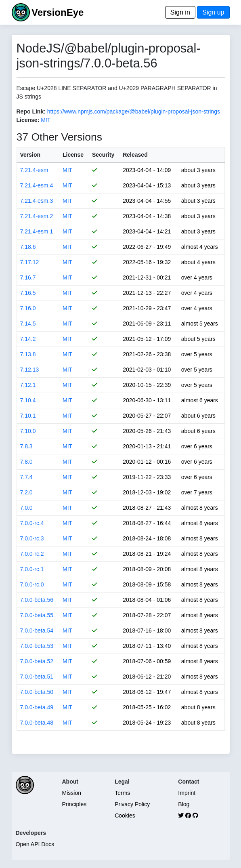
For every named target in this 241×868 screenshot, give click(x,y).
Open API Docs (35, 844)
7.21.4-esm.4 (37, 185)
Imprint (187, 793)
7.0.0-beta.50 (37, 692)
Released (135, 155)
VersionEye (58, 12)
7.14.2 (28, 339)
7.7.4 (26, 477)
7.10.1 (28, 416)
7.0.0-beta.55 (37, 615)
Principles (74, 804)
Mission (72, 793)
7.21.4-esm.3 (37, 201)
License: (28, 120)
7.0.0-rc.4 (32, 523)
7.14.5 (28, 324)
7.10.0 (28, 431)
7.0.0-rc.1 (32, 569)
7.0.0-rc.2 (32, 554)
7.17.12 (30, 262)
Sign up (213, 12)
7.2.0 (26, 492)
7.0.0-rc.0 (32, 584)
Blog (184, 804)
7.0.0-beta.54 (37, 631)
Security (103, 155)
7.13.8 (28, 354)
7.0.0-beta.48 (37, 723)
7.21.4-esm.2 (37, 216)
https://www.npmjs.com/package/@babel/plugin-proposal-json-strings (134, 111)
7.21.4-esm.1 (37, 231)
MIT (46, 120)
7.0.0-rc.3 (32, 538)
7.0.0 (26, 508)
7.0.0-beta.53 (37, 646)
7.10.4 (28, 400)
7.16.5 (28, 293)
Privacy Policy (132, 804)
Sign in (180, 12)
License (73, 155)
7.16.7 (28, 277)
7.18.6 (28, 247)
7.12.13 (30, 370)
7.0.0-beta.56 (37, 600)
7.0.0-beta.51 (37, 677)
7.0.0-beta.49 (37, 707)
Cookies (125, 815)
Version (30, 155)
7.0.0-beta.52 (37, 661)
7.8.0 (26, 462)
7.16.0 (28, 308)
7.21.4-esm (34, 170)
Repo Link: (31, 111)
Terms (122, 793)
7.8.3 (26, 446)
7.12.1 (28, 385)
